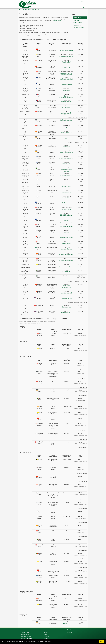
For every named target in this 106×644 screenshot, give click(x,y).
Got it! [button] (101, 641)
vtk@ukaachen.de (66, 107)
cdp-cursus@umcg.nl (66, 209)
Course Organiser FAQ (79, 23)
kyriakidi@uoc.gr (66, 164)
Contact (46, 632)
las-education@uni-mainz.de (66, 152)
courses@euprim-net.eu (66, 133)
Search (46, 638)
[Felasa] (27, 4)
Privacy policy (69, 632)
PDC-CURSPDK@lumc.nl (66, 215)
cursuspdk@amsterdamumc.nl (66, 202)
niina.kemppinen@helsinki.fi (66, 79)
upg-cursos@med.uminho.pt (66, 238)
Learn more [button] (48, 641)
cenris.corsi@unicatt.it (66, 186)
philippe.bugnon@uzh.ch (66, 293)
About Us (44, 7)
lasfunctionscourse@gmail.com (66, 158)
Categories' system (56, 21)
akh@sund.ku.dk (66, 67)
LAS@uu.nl (66, 232)
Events (46, 630)
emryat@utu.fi (66, 90)
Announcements (60, 7)
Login (82, 1)
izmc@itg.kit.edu (66, 147)
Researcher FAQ (77, 25)
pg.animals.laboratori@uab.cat (66, 255)
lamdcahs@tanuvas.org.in (66, 175)
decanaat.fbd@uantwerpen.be (66, 56)
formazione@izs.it (66, 198)
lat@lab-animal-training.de (66, 120)
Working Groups (51, 7)
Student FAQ (76, 20)
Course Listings (36, 9)
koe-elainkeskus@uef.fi (66, 85)
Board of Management (81, 7)
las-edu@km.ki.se (66, 272)
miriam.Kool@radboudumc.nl (66, 226)
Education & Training (70, 7)
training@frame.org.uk (66, 307)
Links (45, 634)
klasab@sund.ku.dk (66, 62)
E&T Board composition (79, 28)
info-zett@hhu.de (66, 127)
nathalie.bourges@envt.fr (66, 102)
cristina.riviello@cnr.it (66, 192)
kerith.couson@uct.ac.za (66, 249)
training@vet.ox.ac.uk (66, 313)
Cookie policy (69, 630)
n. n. (66, 138)
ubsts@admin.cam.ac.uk (66, 299)
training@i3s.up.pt (66, 243)
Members (46, 636)
